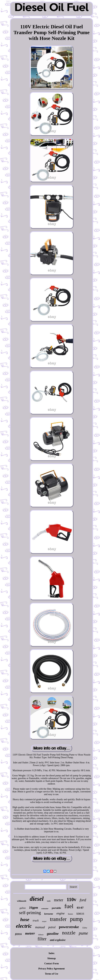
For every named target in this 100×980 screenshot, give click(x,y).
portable (56, 908)
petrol (52, 927)
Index (51, 953)
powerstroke (69, 927)
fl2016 (18, 934)
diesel (37, 899)
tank (49, 901)
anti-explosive (58, 940)
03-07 (80, 908)
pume (83, 933)
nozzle (69, 933)
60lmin (41, 935)
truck (36, 921)
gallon (22, 908)
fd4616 (80, 914)
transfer (58, 919)
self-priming (30, 913)
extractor (45, 908)
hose (25, 919)
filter (42, 939)
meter (59, 900)
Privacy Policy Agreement (51, 969)
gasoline (53, 934)
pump (76, 919)
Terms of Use (51, 974)
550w (85, 928)
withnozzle (22, 901)
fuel (69, 906)
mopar (44, 921)
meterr (30, 933)
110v (71, 899)
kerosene (49, 914)
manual (40, 927)
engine (60, 913)
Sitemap (52, 958)
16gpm (33, 908)
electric (24, 926)
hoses (70, 914)
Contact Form (51, 964)
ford (83, 900)
